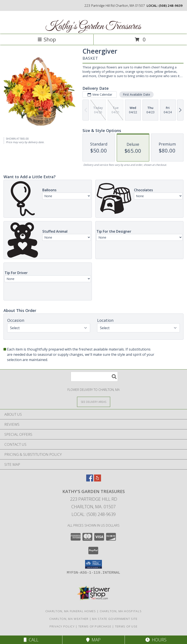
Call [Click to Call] (31, 640)
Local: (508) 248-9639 (94, 514)
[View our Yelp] (98, 480)
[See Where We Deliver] (94, 402)
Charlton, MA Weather (69, 619)
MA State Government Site (115, 619)
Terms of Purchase (95, 626)
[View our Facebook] (90, 480)
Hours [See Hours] (156, 640)
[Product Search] (94, 377)
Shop (47, 39)
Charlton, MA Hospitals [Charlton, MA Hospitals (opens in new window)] (121, 611)
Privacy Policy (62, 626)
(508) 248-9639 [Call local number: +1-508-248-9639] (171, 5)
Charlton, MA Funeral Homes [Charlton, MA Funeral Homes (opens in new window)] (71, 611)
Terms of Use (126, 626)
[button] (93, 564)
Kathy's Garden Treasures (93, 26)
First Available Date (136, 94)
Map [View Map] (93, 640)
